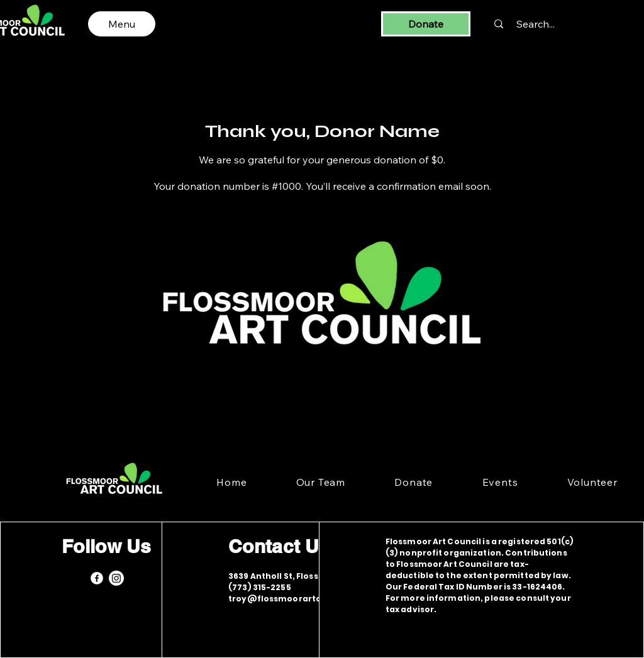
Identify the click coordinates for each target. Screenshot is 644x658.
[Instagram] (116, 578)
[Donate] (426, 24)
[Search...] (536, 24)
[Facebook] (97, 578)
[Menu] (122, 24)
